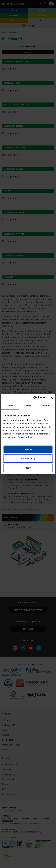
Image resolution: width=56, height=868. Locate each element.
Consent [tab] (10, 406)
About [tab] (46, 406)
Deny (28, 468)
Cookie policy (25, 437)
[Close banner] (52, 398)
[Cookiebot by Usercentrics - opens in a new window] (34, 398)
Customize (28, 459)
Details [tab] (28, 406)
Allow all (28, 449)
